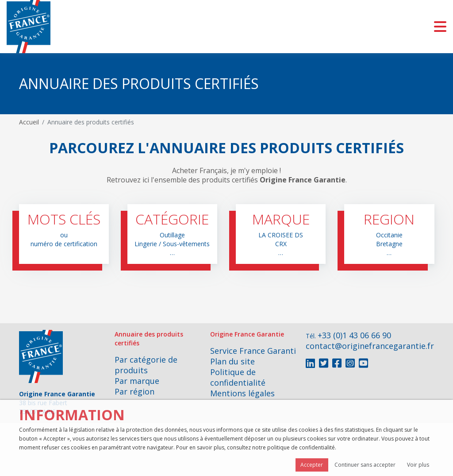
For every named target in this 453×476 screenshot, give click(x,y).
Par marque (137, 381)
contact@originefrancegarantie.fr (370, 346)
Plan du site (232, 361)
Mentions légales (242, 393)
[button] (64, 234)
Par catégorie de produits (146, 365)
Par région (134, 391)
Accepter (312, 465)
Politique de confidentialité (238, 377)
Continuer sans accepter (365, 465)
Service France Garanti (253, 351)
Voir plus (418, 465)
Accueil (29, 122)
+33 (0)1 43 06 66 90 (354, 335)
